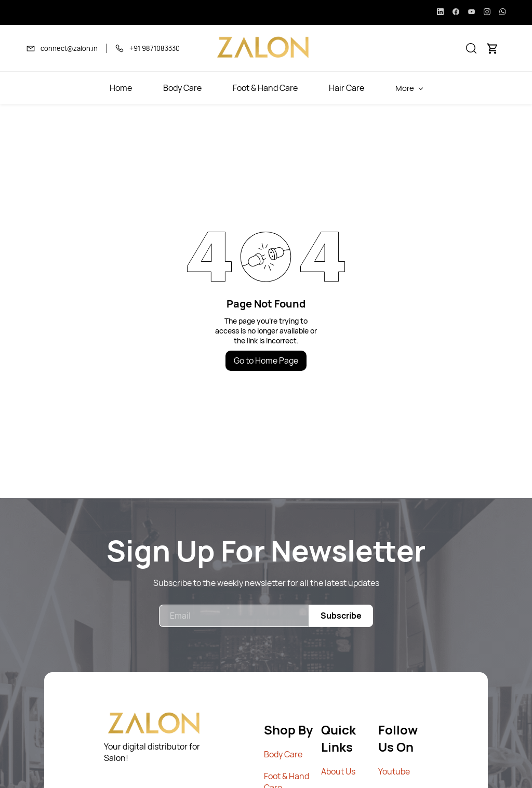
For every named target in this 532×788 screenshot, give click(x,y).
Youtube (394, 771)
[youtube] (471, 12)
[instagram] (487, 12)
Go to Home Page (266, 360)
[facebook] (456, 12)
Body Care (283, 754)
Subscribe (341, 616)
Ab (326, 771)
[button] (471, 48)
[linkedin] (440, 12)
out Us (343, 771)
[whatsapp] (503, 12)
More (469, 88)
